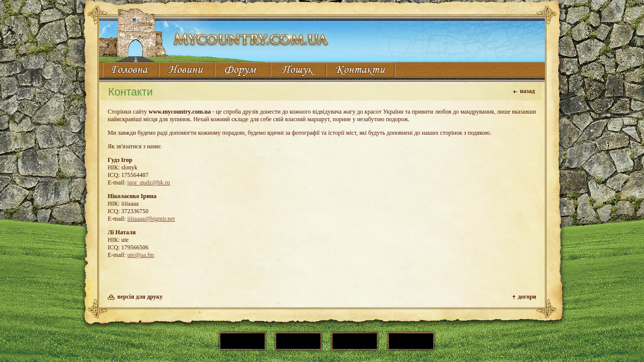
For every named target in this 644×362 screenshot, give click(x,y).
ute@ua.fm (141, 255)
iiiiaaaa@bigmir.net (151, 219)
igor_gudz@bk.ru (149, 183)
